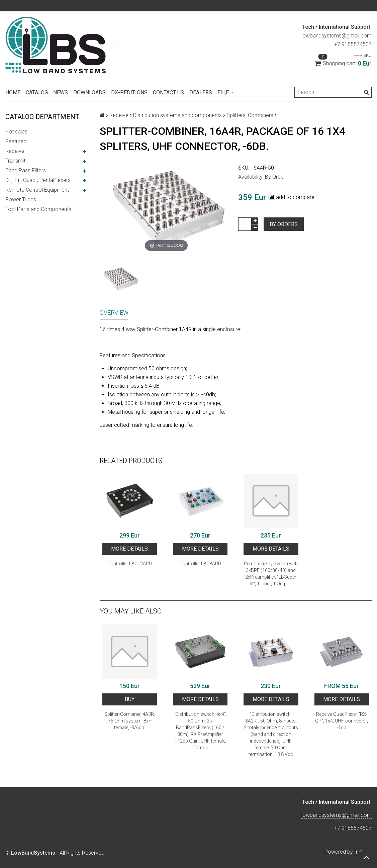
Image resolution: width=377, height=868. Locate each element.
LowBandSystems (33, 853)
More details (129, 549)
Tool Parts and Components (38, 209)
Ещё (225, 92)
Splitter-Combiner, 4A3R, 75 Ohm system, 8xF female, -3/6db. (130, 721)
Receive (15, 151)
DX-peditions (129, 92)
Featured (16, 141)
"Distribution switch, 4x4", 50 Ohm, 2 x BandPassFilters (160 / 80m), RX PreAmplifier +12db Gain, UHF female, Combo (200, 731)
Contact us (168, 92)
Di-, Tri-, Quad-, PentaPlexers (38, 180)
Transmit (15, 161)
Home (13, 92)
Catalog (37, 92)
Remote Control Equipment (37, 190)
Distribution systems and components (177, 115)
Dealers (201, 92)
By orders (284, 224)
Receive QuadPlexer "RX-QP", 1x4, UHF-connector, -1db (342, 721)
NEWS (61, 92)
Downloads (89, 92)
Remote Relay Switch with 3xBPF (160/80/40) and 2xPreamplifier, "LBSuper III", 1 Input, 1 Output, (271, 574)
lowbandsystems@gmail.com (337, 36)
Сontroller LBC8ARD (200, 564)
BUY (130, 699)
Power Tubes (21, 200)
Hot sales (16, 132)
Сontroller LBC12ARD (130, 564)
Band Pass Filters (26, 170)
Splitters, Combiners (250, 115)
